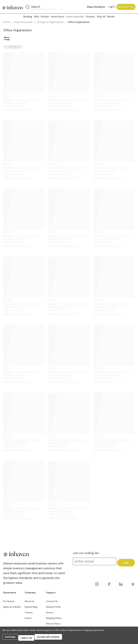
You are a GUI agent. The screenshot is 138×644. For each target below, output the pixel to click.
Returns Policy (53, 624)
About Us (29, 601)
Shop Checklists (96, 7)
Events (28, 618)
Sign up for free (126, 7)
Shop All (101, 17)
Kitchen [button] (45, 17)
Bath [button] (37, 17)
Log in (112, 7)
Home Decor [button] (58, 17)
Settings (11, 639)
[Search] (28, 7)
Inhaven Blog (31, 607)
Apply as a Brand (12, 607)
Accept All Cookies (51, 639)
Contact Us (52, 601)
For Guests (9, 601)
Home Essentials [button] (75, 17)
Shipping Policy (54, 618)
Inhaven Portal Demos (53, 610)
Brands (111, 17)
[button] (7, 39)
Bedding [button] (28, 17)
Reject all (28, 639)
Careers (29, 612)
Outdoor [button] (90, 17)
